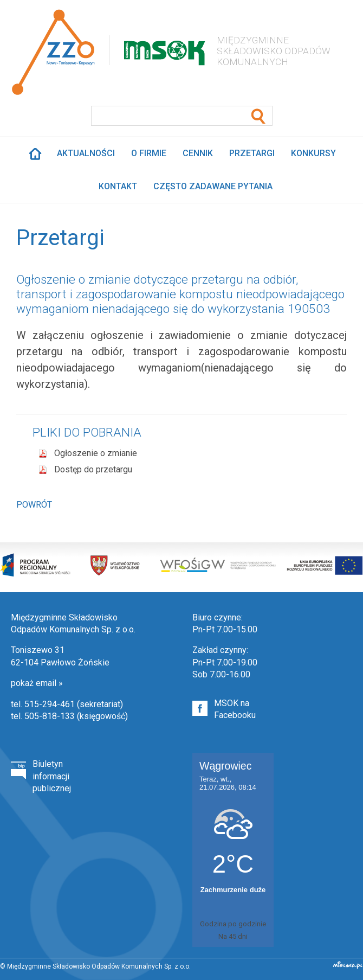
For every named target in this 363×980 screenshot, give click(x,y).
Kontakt (118, 186)
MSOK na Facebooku (235, 709)
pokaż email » (37, 683)
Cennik (198, 153)
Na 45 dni (233, 936)
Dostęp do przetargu (93, 469)
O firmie (149, 153)
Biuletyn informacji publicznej (52, 776)
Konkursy (313, 153)
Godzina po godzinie (233, 924)
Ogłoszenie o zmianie (96, 453)
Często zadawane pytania (213, 186)
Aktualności (86, 153)
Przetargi (252, 153)
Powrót (34, 505)
